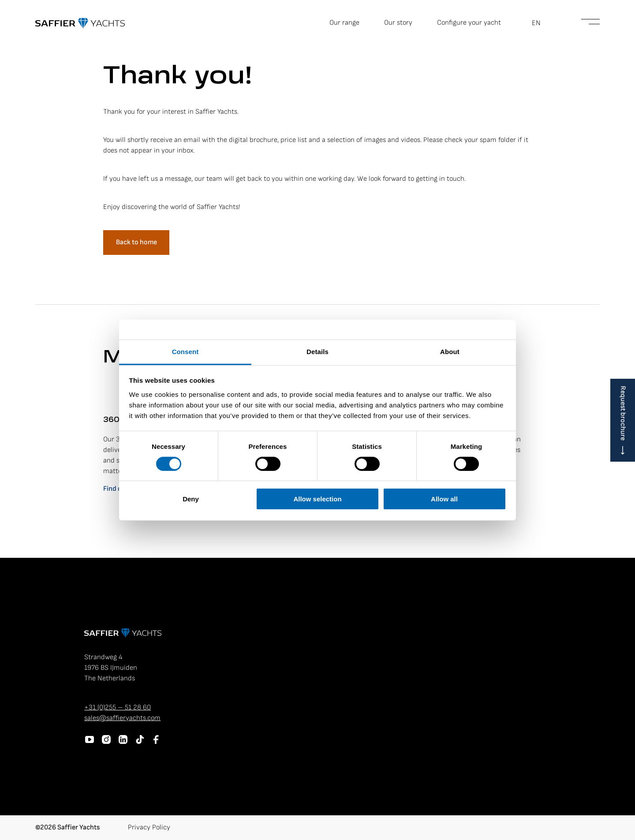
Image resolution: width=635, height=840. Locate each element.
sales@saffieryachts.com (122, 718)
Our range (344, 23)
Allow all (444, 499)
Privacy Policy (149, 827)
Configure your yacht (469, 23)
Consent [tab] (185, 351)
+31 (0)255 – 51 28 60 (118, 707)
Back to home (136, 242)
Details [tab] (317, 351)
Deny (191, 499)
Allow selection (317, 499)
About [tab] (450, 351)
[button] (541, 23)
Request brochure (623, 413)
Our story (398, 23)
